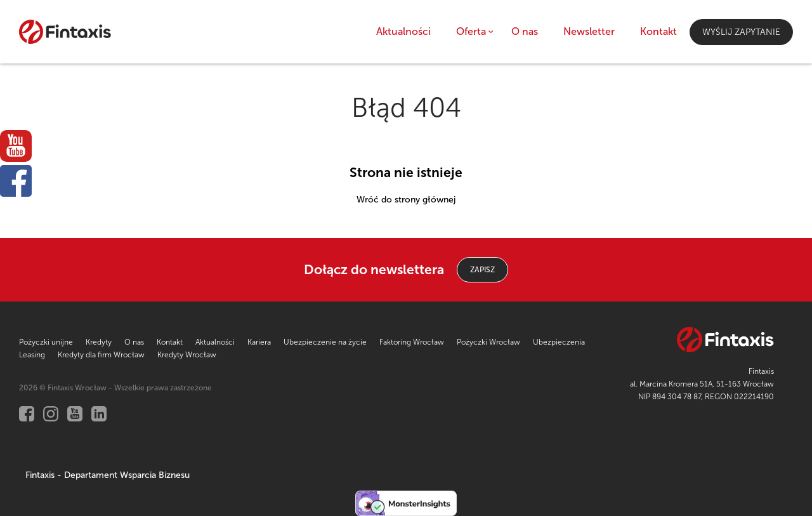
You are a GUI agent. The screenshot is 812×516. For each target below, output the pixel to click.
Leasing (32, 355)
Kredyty (99, 342)
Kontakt (658, 31)
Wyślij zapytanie (741, 32)
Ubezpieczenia (559, 342)
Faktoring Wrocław (412, 342)
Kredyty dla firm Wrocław (101, 355)
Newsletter (589, 31)
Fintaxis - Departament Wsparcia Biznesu (108, 475)
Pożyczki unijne (46, 342)
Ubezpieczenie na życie (325, 342)
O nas (525, 31)
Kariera (259, 342)
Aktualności (403, 31)
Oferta (471, 31)
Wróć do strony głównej (406, 200)
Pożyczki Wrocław (488, 342)
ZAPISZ (482, 270)
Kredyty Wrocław (187, 355)
